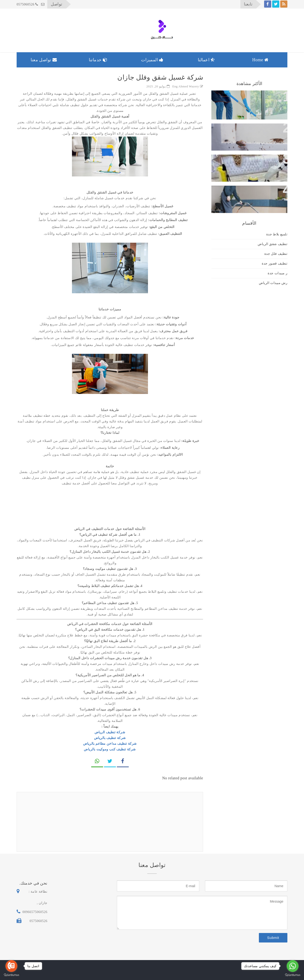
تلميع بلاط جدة (277, 234)
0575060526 (27, 4)
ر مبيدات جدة (278, 273)
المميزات (152, 60)
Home (260, 60)
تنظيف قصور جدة (275, 263)
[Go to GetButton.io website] (293, 975)
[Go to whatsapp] (293, 966)
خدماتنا (98, 60)
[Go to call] (11, 966)
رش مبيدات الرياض (273, 283)
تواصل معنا (44, 60)
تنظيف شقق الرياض (273, 244)
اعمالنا (206, 60)
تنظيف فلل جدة (276, 254)
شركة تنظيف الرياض (110, 732)
